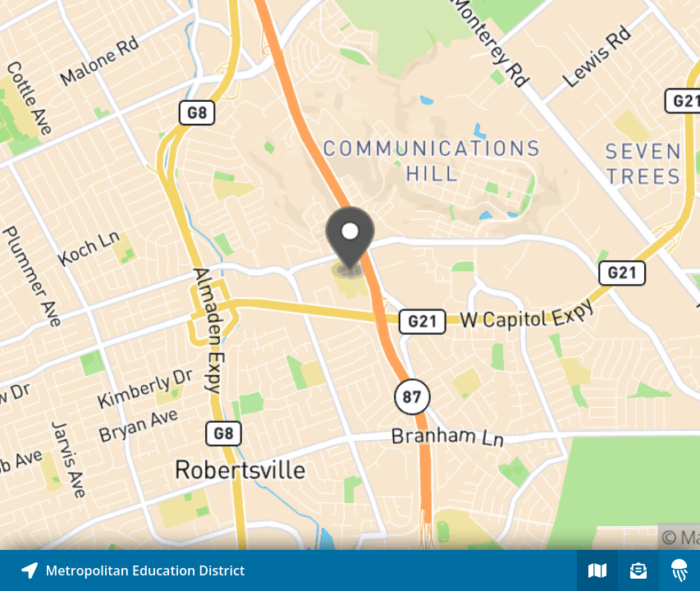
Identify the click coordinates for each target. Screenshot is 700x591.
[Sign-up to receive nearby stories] (638, 570)
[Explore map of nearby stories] (350, 275)
